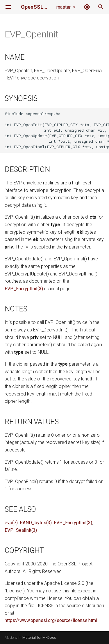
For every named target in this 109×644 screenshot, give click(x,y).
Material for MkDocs (39, 637)
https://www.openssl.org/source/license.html (51, 620)
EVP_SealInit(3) (21, 530)
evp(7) (11, 523)
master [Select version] (64, 7)
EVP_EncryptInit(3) (24, 289)
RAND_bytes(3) (36, 523)
